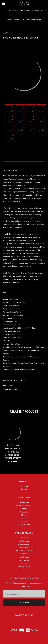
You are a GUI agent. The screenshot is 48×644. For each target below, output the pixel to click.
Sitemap (24, 489)
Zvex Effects (24, 554)
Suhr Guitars (24, 538)
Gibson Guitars (24, 567)
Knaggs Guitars (24, 544)
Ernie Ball (24, 547)
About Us (24, 486)
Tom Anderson (24, 541)
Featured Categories (24, 505)
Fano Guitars (24, 557)
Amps (24, 518)
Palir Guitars (24, 560)
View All (24, 570)
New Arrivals (24, 502)
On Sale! (24, 521)
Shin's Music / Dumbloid (24, 551)
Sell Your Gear (24, 525)
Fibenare (24, 563)
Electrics (24, 509)
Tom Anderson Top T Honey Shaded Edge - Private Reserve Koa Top (13, 455)
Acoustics (24, 512)
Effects (24, 515)
